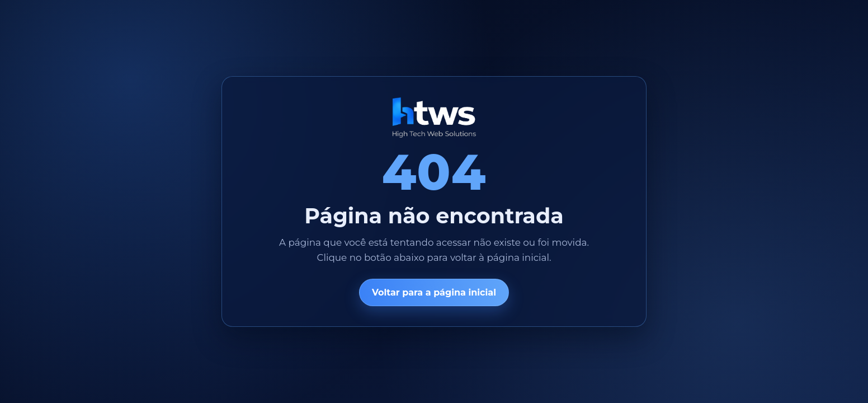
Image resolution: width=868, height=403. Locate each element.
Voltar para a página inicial (434, 292)
